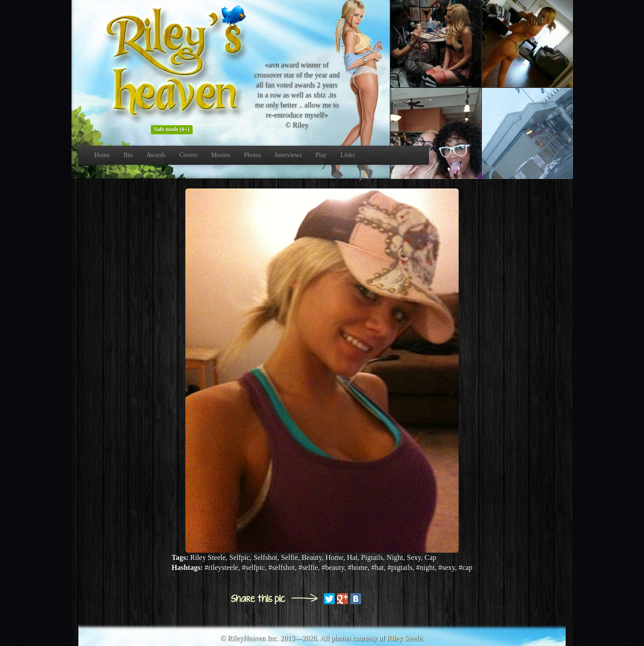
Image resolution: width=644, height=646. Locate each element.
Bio (128, 155)
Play (321, 155)
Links (348, 155)
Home (102, 155)
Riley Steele (404, 638)
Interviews (289, 155)
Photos (252, 155)
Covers (189, 155)
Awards (156, 155)
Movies (220, 155)
